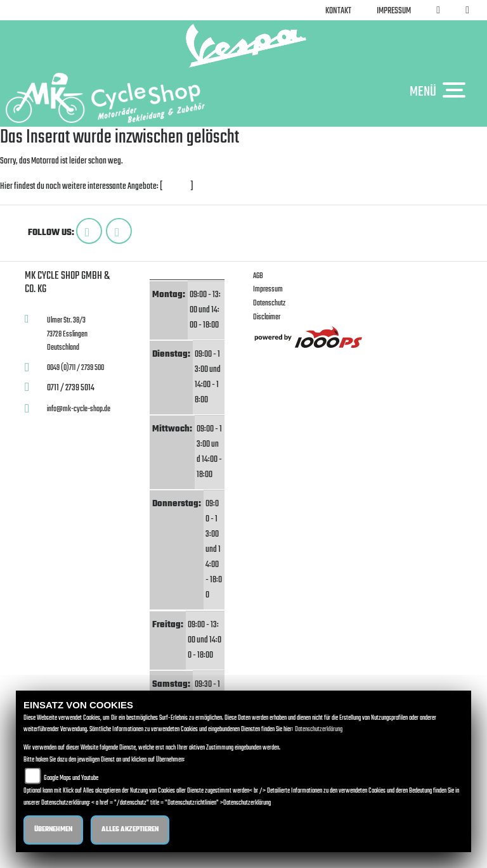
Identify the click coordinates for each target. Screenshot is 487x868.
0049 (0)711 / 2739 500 (75, 368)
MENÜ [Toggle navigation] (441, 91)
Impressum (394, 11)
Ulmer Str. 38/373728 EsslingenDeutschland (67, 334)
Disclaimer (267, 317)
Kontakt (338, 11)
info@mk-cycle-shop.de (79, 409)
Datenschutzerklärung (319, 730)
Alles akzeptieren (130, 830)
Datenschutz (269, 303)
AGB (258, 276)
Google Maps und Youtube (71, 778)
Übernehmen (53, 830)
